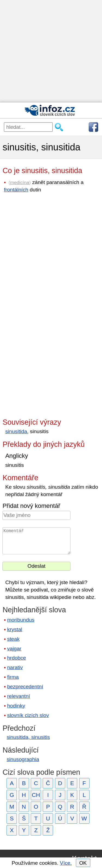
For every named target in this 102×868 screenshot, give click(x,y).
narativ (15, 667)
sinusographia (23, 759)
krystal (15, 629)
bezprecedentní (25, 687)
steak (13, 639)
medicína (20, 182)
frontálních (16, 190)
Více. (66, 863)
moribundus (21, 620)
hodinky (16, 706)
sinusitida (16, 431)
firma (13, 677)
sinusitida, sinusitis (28, 737)
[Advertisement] (51, 51)
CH (36, 795)
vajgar (14, 649)
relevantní (18, 696)
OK (83, 863)
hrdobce (16, 658)
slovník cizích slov (28, 715)
